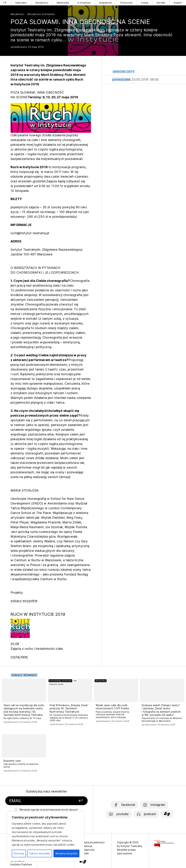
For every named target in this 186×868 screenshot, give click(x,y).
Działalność (106, 3)
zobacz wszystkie (24, 601)
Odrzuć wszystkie (40, 853)
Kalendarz (21, 3)
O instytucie (84, 3)
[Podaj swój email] (36, 801)
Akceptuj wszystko (66, 853)
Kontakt (161, 3)
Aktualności (42, 3)
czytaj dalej (19, 657)
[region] (46, 836)
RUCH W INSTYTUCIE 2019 (38, 614)
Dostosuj (19, 853)
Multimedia (63, 3)
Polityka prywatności (92, 842)
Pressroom (126, 3)
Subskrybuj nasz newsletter (46, 791)
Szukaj (145, 3)
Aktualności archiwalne (41, 14)
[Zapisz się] (73, 801)
